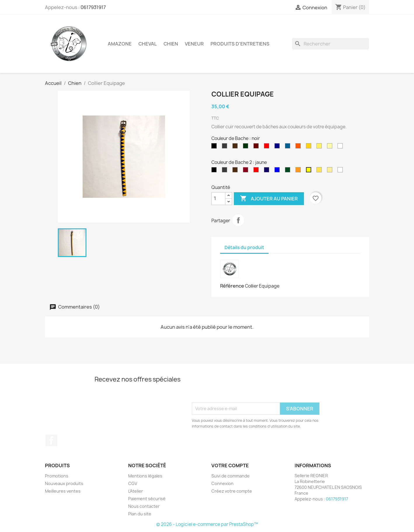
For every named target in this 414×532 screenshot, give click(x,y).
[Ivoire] (331, 147)
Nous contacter (144, 506)
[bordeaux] (257, 147)
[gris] (226, 147)
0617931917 (93, 7)
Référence (232, 286)
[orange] (299, 147)
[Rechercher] (330, 44)
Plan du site (140, 514)
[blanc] (341, 147)
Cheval (148, 44)
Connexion (222, 483)
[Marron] (236, 147)
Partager (238, 220)
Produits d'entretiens (240, 44)
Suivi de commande (231, 476)
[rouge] (268, 147)
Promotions (57, 476)
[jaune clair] (320, 147)
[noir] (215, 147)
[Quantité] (218, 199)
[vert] (247, 147)
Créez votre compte (232, 491)
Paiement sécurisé (147, 499)
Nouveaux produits (64, 483)
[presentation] (236, 388)
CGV (133, 483)
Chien (171, 44)
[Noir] (215, 171)
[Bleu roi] (289, 147)
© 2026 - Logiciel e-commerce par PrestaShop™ (207, 524)
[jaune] (310, 147)
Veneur (194, 44)
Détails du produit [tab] (244, 247)
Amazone (120, 44)
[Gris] (226, 171)
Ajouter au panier (269, 199)
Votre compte (230, 466)
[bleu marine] (278, 147)
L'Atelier (136, 491)
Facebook (51, 440)
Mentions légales (145, 476)
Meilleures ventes (63, 491)
